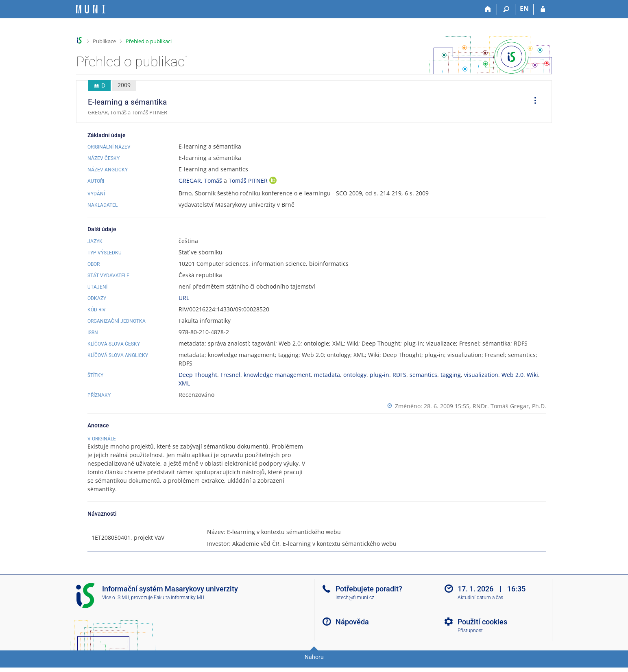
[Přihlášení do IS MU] (543, 9)
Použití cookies (482, 630)
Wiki (532, 375)
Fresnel (230, 375)
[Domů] (488, 9)
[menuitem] (532, 102)
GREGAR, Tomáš (200, 181)
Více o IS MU (116, 606)
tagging (451, 375)
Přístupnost (470, 639)
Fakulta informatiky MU (179, 606)
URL (184, 298)
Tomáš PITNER (249, 181)
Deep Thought (198, 375)
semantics (423, 375)
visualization (481, 375)
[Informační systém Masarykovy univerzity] (91, 9)
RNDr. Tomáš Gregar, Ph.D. (509, 406)
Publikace (104, 41)
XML (184, 383)
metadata (327, 375)
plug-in (379, 375)
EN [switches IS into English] (524, 9)
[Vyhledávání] (506, 9)
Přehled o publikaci (149, 41)
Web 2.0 (512, 375)
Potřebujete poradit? (369, 597)
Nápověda (352, 630)
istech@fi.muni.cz (355, 606)
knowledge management (277, 375)
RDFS (399, 375)
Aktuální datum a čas (480, 606)
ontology (355, 375)
